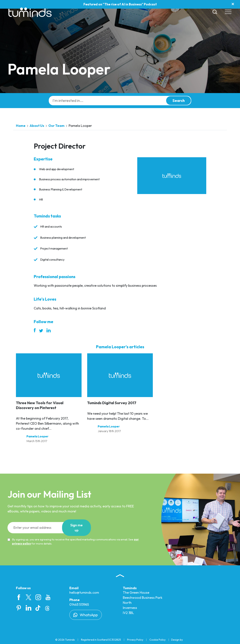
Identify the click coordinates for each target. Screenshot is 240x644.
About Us (37, 126)
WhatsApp (86, 615)
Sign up (76, 528)
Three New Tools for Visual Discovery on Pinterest (40, 405)
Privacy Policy (135, 640)
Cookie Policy (157, 640)
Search (179, 100)
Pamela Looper (37, 436)
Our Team (56, 126)
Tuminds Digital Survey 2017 (112, 403)
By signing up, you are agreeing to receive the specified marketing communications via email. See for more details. (73, 542)
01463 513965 (79, 605)
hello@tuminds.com (84, 592)
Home (21, 126)
